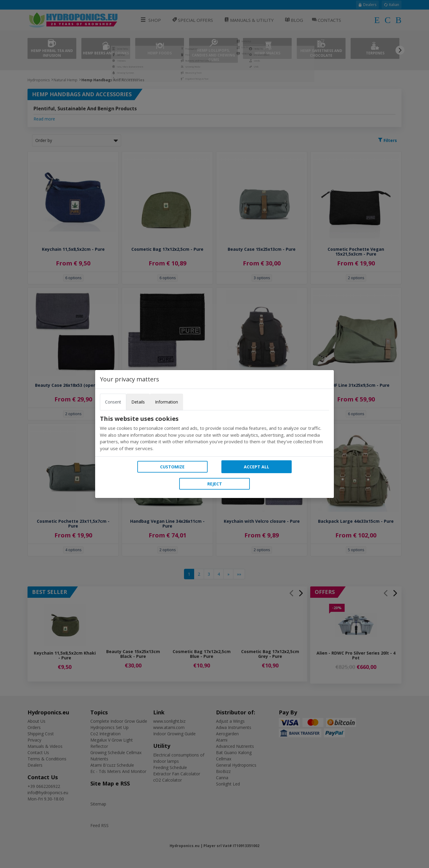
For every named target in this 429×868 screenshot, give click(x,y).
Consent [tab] (113, 402)
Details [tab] (138, 402)
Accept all (257, 467)
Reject (215, 484)
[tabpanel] (214, 433)
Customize (172, 467)
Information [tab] (166, 402)
